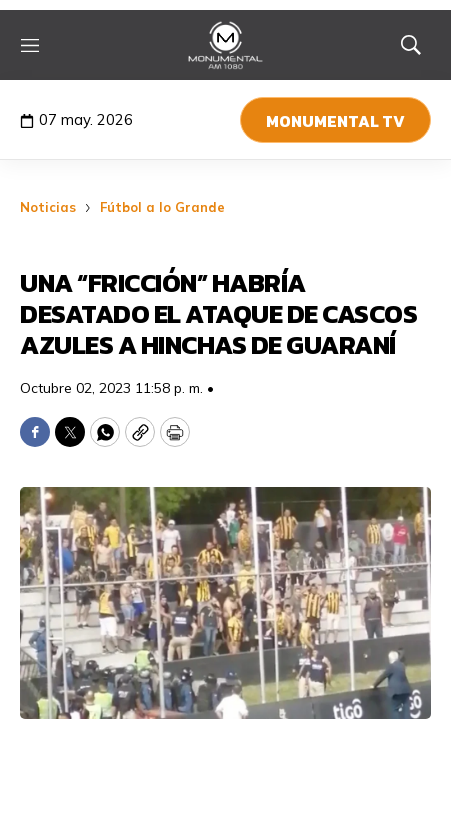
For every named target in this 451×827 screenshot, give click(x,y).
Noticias (48, 207)
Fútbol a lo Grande (162, 207)
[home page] (225, 45)
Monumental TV (335, 121)
